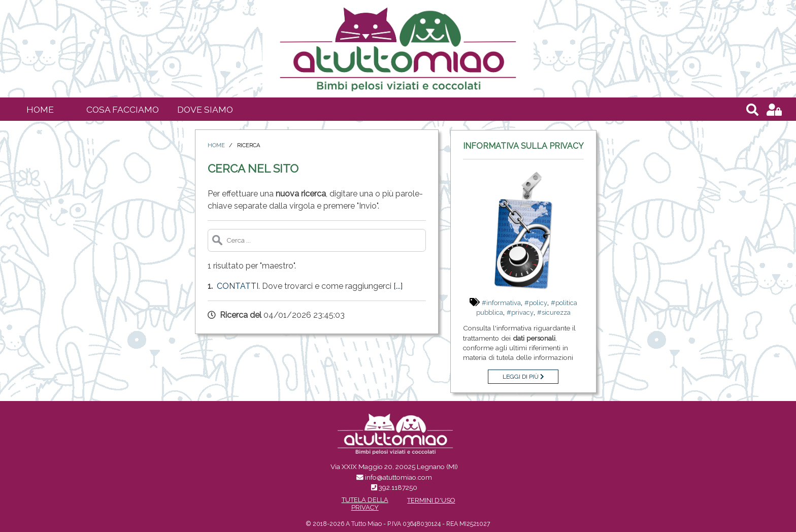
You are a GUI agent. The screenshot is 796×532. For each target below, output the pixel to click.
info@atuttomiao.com (399, 477)
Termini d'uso (431, 500)
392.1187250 (398, 487)
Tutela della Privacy (365, 504)
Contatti (238, 286)
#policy (536, 303)
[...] (398, 286)
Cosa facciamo (123, 109)
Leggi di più (523, 377)
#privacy (520, 312)
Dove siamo (205, 109)
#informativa (501, 303)
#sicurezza (554, 312)
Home (40, 109)
